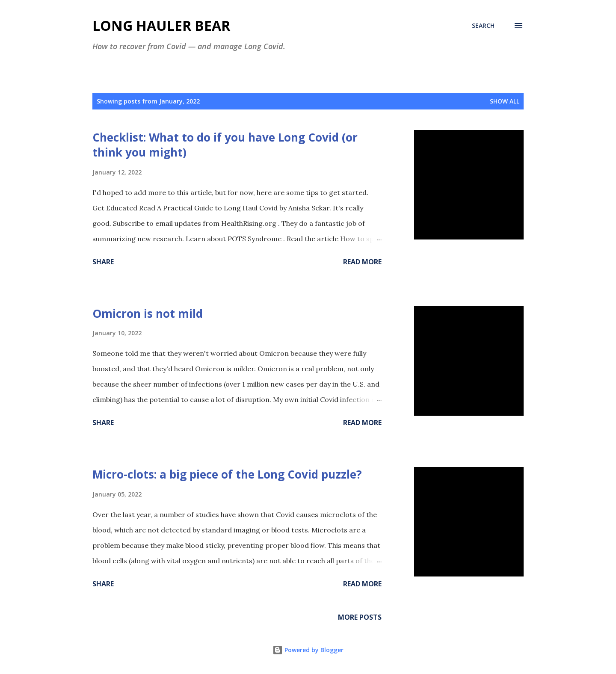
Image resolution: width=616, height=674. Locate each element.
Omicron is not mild (148, 313)
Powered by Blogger (308, 650)
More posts (360, 617)
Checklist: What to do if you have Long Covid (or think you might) (225, 145)
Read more (362, 262)
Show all (505, 101)
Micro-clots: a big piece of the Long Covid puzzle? (227, 474)
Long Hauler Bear (161, 25)
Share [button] (103, 262)
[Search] (483, 26)
